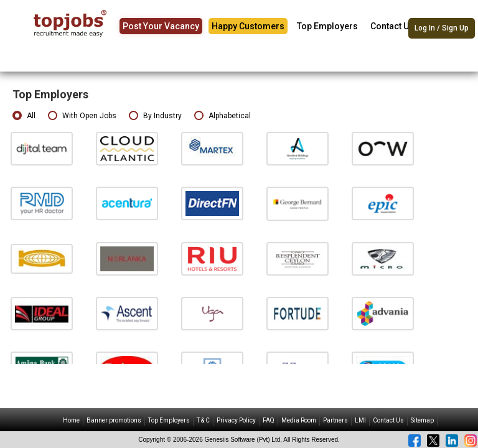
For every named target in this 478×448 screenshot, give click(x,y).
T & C (203, 420)
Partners (335, 420)
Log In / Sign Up (442, 28)
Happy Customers (248, 26)
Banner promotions (114, 420)
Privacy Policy (236, 420)
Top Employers (327, 26)
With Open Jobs (82, 116)
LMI (360, 420)
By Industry (155, 116)
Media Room (299, 420)
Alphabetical (223, 116)
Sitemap (422, 420)
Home (71, 420)
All (24, 116)
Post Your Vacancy (161, 26)
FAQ (269, 420)
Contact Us (392, 26)
